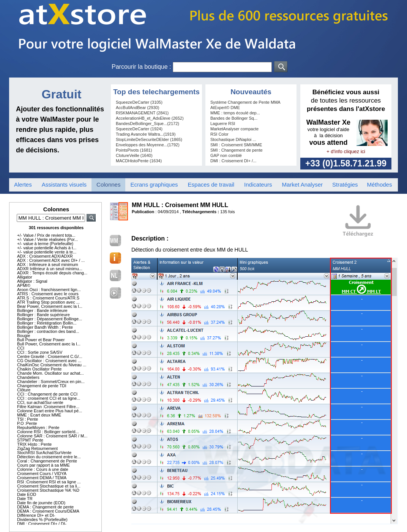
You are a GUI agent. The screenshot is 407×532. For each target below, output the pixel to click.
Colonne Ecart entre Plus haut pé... (50, 411)
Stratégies (345, 184)
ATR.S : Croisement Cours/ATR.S (48, 298)
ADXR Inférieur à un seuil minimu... (50, 269)
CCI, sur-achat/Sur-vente (40, 402)
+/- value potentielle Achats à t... (47, 248)
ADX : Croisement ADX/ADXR (45, 256)
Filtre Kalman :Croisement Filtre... (48, 407)
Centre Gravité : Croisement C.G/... (50, 356)
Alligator (25, 277)
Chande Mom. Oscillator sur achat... (50, 373)
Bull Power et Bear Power (41, 340)
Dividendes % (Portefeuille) (42, 519)
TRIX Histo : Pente (34, 444)
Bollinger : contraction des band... (48, 331)
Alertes (23, 184)
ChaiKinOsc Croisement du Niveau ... (52, 365)
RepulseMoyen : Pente (38, 427)
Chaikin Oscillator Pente (39, 369)
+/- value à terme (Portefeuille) (45, 244)
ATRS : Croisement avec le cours (48, 294)
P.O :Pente (27, 423)
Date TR (25, 499)
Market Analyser (302, 184)
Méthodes (380, 184)
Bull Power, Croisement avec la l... (49, 344)
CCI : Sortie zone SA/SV (40, 352)
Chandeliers (28, 377)
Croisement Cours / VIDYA (42, 473)
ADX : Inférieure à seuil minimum (48, 264)
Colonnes (108, 184)
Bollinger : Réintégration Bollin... (47, 323)
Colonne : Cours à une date (43, 469)
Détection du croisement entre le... (49, 457)
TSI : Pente (28, 419)
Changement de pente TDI (42, 386)
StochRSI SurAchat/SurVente (44, 453)
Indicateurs (258, 184)
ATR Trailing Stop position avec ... (48, 302)
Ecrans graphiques (154, 184)
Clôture (24, 390)
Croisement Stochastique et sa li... (49, 486)
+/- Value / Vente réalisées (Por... (47, 239)
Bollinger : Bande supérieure (43, 315)
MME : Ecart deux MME (39, 415)
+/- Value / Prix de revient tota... (46, 235)
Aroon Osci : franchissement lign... (49, 290)
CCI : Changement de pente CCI (47, 394)
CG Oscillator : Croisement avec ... (49, 361)
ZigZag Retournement (37, 448)
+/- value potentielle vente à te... (47, 252)
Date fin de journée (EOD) (41, 503)
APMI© (24, 285)
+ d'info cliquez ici (346, 151)
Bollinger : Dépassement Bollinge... (50, 319)
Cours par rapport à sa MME (43, 465)
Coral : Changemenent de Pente (47, 461)
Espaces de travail (211, 184)
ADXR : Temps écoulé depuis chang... (52, 273)
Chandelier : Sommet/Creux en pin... (51, 382)
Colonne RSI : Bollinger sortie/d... (48, 432)
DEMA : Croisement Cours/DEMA (48, 511)
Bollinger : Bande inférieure (42, 310)
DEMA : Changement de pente (45, 507)
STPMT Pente (30, 440)
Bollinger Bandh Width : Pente (45, 327)
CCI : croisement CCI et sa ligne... (49, 398)
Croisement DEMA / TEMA (42, 478)
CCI (21, 348)
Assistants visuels (64, 184)
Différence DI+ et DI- (36, 515)
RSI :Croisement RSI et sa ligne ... (49, 482)
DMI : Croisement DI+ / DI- (42, 524)
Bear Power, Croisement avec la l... (50, 306)
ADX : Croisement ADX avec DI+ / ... (51, 260)
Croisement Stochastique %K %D (48, 490)
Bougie (24, 336)
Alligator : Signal (32, 281)
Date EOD (27, 494)
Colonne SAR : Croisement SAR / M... (52, 436)
